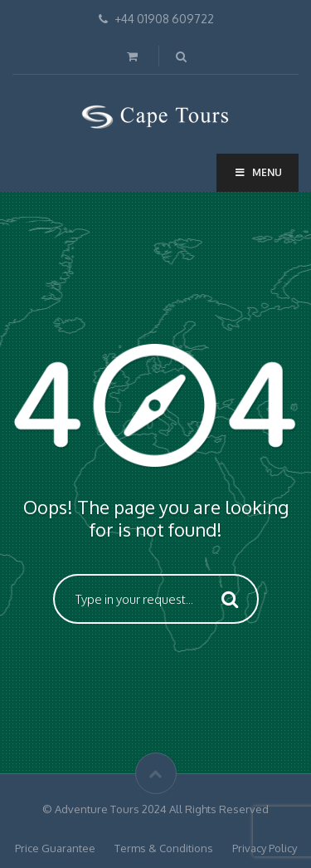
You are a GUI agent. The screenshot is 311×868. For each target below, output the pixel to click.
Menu (258, 172)
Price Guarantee (55, 848)
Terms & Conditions (164, 848)
